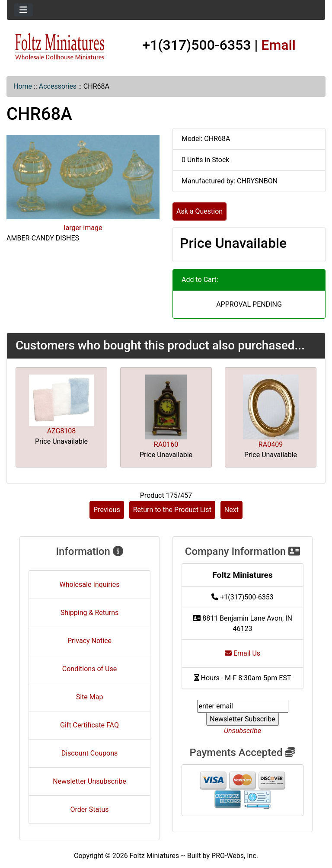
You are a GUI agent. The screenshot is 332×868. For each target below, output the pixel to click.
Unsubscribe (243, 731)
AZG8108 (62, 431)
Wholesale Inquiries (90, 585)
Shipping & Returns (90, 613)
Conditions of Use (89, 669)
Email (278, 45)
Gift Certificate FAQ (89, 725)
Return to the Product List (172, 510)
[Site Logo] (60, 47)
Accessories (58, 86)
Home (23, 86)
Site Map (90, 697)
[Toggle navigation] (23, 10)
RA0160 (166, 444)
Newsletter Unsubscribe (89, 781)
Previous (107, 510)
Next (231, 510)
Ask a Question (200, 211)
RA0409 (271, 444)
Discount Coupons (90, 753)
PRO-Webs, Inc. (235, 856)
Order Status (90, 809)
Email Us (243, 653)
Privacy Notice (89, 641)
